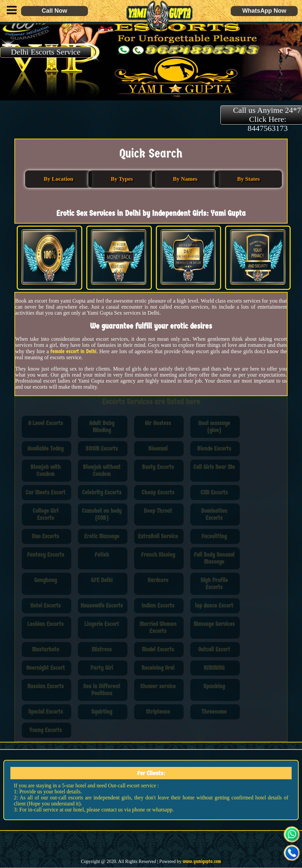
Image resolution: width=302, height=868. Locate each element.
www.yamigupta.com (202, 861)
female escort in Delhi (73, 351)
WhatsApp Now (264, 11)
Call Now (55, 11)
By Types (122, 179)
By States (248, 179)
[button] (10, 11)
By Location (59, 179)
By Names (185, 179)
